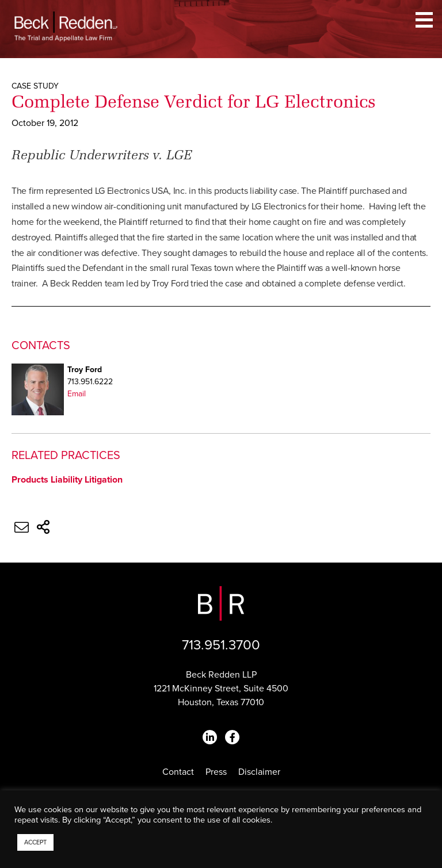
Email (77, 394)
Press (216, 772)
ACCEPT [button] (35, 842)
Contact (178, 772)
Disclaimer (259, 772)
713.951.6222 (90, 382)
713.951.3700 (221, 645)
